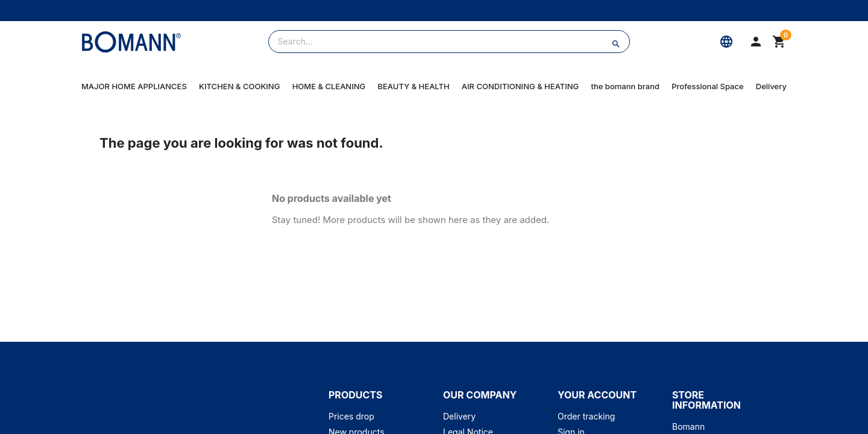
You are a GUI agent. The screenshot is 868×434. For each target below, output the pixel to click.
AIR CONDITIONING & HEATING (520, 86)
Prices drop (351, 416)
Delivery (771, 86)
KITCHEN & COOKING (239, 86)
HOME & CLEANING (329, 86)
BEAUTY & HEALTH (413, 86)
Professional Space (707, 86)
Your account (597, 395)
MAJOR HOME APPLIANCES (134, 86)
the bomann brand (626, 86)
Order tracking (586, 416)
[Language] (726, 42)
